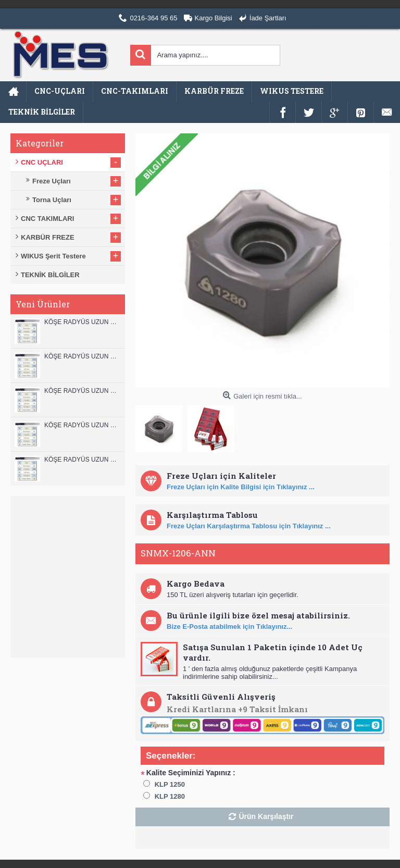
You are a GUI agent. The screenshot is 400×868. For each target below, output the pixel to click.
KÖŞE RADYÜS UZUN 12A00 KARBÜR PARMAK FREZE (82, 356)
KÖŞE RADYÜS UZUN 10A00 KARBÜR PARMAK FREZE (82, 425)
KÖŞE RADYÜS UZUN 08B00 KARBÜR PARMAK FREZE (82, 460)
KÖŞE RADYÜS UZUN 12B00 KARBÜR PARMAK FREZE (82, 322)
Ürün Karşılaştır (266, 816)
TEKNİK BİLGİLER (50, 275)
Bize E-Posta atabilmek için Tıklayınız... (229, 627)
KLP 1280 (170, 796)
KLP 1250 (170, 784)
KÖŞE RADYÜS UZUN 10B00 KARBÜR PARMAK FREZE (82, 391)
